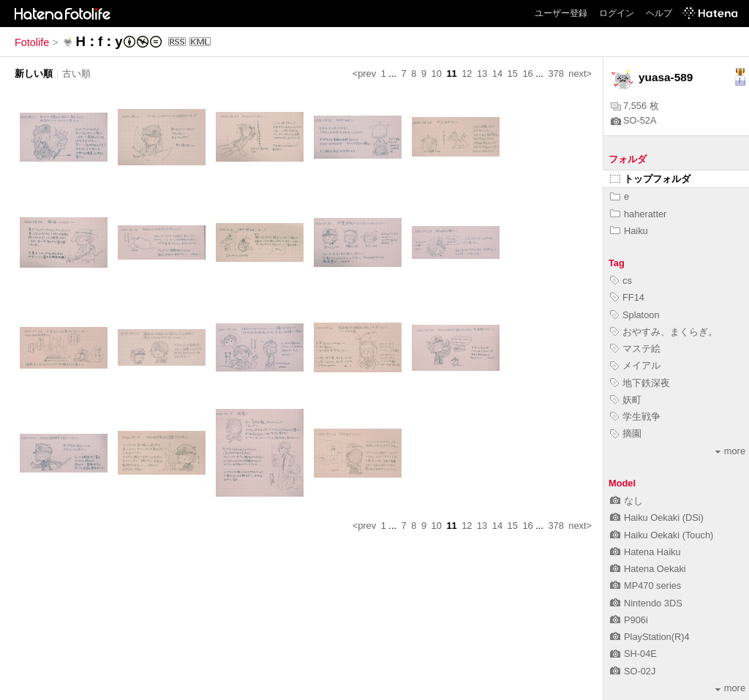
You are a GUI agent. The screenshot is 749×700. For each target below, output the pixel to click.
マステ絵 (635, 349)
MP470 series (646, 586)
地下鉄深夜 (640, 383)
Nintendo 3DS (646, 603)
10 (437, 74)
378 (556, 74)
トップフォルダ (650, 179)
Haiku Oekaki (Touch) (662, 535)
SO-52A (634, 120)
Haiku (629, 231)
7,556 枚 (635, 106)
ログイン (617, 13)
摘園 (626, 433)
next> (580, 74)
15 (513, 74)
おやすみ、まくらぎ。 (664, 332)
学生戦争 (635, 417)
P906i (629, 620)
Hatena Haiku (646, 552)
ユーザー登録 (561, 13)
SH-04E (633, 654)
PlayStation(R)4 (650, 637)
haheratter (638, 214)
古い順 (76, 74)
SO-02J (633, 671)
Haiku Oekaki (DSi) (657, 518)
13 (482, 74)
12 (467, 74)
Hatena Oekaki (648, 569)
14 (497, 74)
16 (527, 74)
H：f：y (99, 41)
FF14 (627, 297)
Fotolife (32, 42)
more (730, 451)
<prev (364, 74)
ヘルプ (659, 13)
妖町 (626, 400)
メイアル (635, 365)
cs (621, 281)
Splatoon (635, 315)
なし (626, 501)
